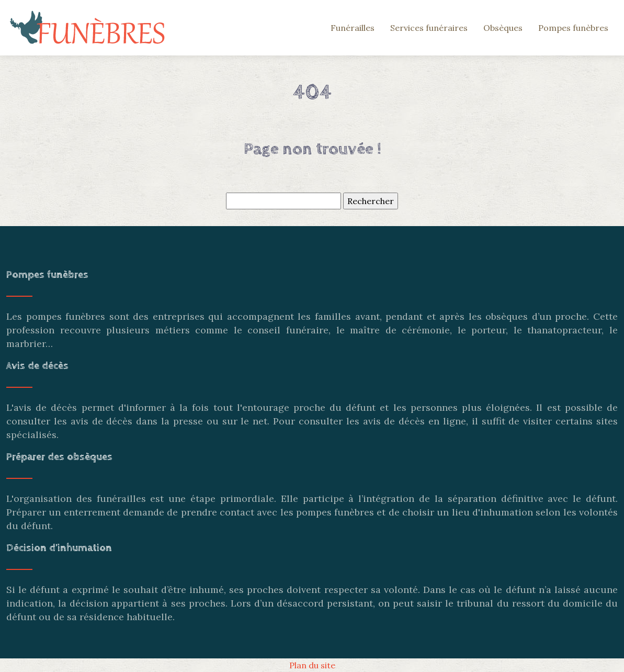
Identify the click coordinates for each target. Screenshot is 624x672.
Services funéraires (429, 28)
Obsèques (503, 28)
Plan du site (312, 665)
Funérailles (353, 28)
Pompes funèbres (573, 28)
